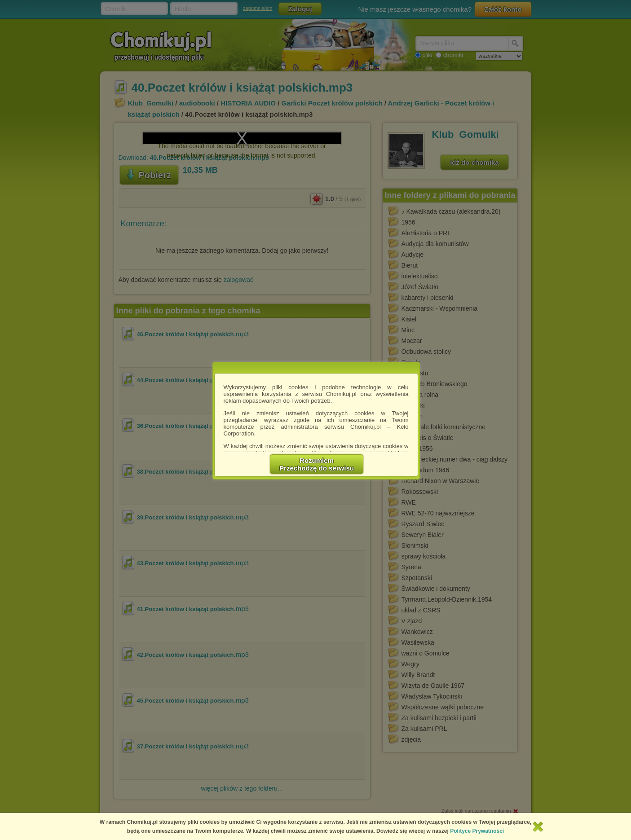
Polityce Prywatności (477, 831)
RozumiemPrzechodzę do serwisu (317, 464)
